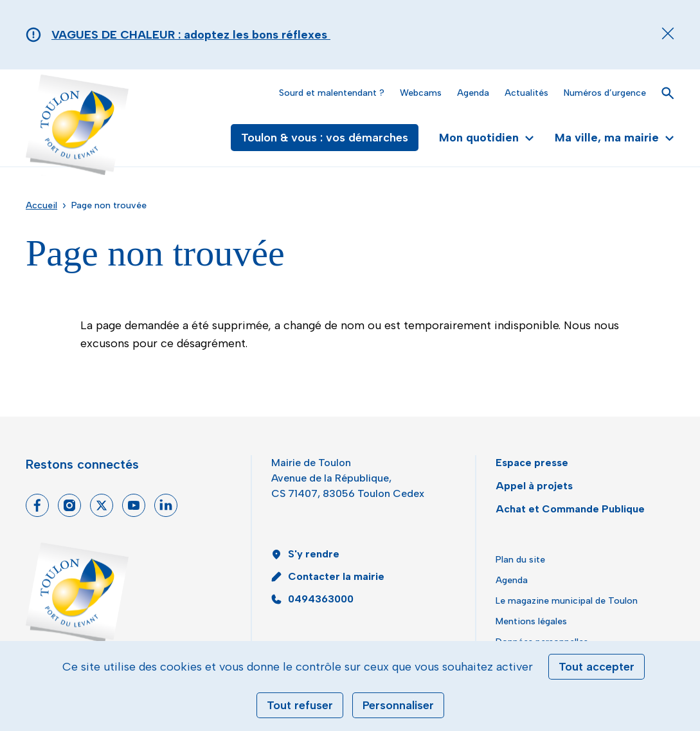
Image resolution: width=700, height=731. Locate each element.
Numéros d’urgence (605, 93)
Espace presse (532, 463)
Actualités (526, 93)
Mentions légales (531, 621)
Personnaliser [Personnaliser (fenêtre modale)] (398, 705)
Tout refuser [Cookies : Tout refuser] (300, 705)
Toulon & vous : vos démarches (325, 138)
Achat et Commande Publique (570, 509)
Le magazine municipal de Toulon (567, 601)
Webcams (421, 93)
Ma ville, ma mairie (615, 138)
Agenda (473, 93)
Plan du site (520, 560)
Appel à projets (534, 486)
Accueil (41, 205)
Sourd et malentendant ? (332, 93)
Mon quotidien (487, 138)
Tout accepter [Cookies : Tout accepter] (597, 667)
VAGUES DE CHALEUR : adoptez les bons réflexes (191, 35)
